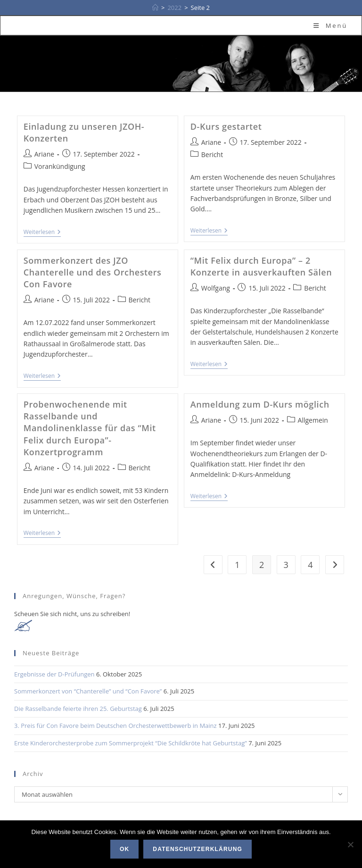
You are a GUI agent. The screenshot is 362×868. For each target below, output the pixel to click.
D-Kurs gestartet (226, 126)
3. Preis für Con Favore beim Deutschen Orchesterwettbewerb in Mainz (115, 726)
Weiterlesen (42, 233)
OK (124, 849)
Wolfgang (216, 288)
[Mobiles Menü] (330, 25)
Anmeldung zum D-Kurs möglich (260, 404)
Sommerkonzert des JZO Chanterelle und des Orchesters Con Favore (93, 272)
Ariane (44, 154)
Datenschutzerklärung (197, 849)
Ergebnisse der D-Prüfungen (54, 674)
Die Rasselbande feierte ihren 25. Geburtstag (78, 709)
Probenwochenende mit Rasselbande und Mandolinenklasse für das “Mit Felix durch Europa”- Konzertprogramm (90, 428)
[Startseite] (155, 8)
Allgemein (313, 420)
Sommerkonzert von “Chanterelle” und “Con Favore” (88, 691)
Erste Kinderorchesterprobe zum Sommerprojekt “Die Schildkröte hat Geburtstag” (131, 743)
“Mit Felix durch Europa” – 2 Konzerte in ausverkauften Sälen (261, 266)
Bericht (212, 154)
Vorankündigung (60, 166)
